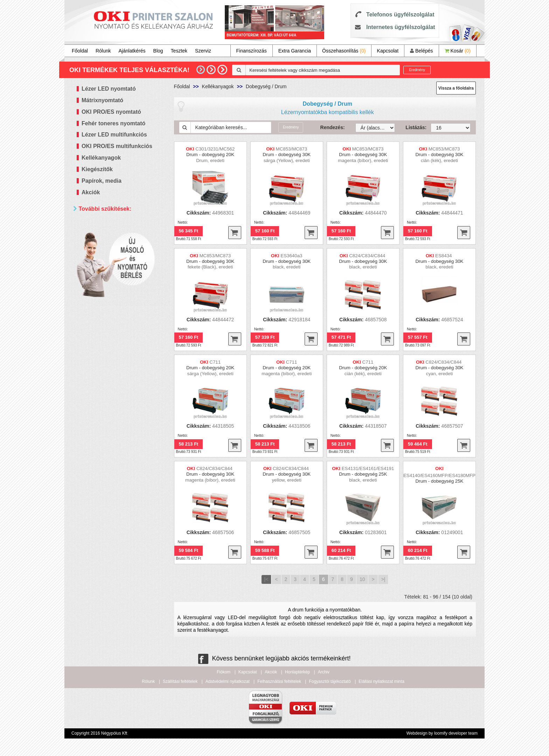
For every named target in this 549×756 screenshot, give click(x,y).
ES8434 (444, 256)
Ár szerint (92, 226)
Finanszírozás (252, 51)
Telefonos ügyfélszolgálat (400, 15)
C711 (215, 362)
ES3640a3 (291, 256)
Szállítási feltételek (180, 681)
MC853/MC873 (292, 149)
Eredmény (417, 70)
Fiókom (224, 672)
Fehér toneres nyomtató (113, 123)
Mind (96, 240)
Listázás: (413, 127)
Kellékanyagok (101, 158)
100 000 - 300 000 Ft (113, 284)
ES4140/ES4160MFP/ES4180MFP (439, 475)
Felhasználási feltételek (279, 681)
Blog (158, 51)
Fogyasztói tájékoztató (330, 681)
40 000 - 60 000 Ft (111, 267)
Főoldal (80, 51)
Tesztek (179, 51)
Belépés (421, 51)
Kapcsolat (388, 51)
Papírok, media (102, 181)
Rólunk (103, 51)
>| (383, 579)
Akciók (91, 192)
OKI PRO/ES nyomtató (111, 112)
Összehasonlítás (344, 51)
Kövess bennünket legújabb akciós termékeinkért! (274, 658)
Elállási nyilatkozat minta (381, 681)
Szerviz (203, 51)
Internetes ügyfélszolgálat (401, 27)
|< (266, 579)
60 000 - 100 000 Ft (112, 275)
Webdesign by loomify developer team (442, 733)
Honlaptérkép (297, 672)
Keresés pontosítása (121, 308)
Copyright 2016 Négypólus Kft (99, 733)
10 (362, 579)
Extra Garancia (295, 51)
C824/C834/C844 (368, 256)
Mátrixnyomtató (102, 100)
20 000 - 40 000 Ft (111, 258)
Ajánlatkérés (132, 51)
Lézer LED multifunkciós (114, 135)
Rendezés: (333, 127)
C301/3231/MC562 (215, 149)
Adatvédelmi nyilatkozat (228, 681)
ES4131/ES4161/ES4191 (368, 468)
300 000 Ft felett (108, 293)
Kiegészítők (97, 169)
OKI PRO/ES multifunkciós (117, 146)
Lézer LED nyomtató (109, 89)
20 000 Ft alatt (106, 249)
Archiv (324, 672)
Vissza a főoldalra (456, 88)
